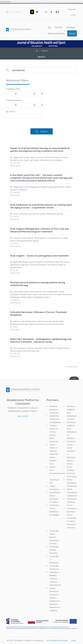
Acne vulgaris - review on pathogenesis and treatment (39, 256)
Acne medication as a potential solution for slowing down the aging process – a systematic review (41, 206)
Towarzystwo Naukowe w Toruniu (72, 512)
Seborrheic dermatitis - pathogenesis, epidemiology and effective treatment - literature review (41, 340)
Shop (74, 640)
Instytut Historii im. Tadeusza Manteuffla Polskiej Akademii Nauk (54, 454)
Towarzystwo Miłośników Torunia (72, 502)
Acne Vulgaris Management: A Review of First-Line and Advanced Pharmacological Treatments (39, 230)
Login (73, 15)
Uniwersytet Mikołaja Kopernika (54, 550)
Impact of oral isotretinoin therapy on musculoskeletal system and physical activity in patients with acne (40, 150)
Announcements (56, 33)
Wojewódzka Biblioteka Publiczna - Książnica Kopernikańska (55, 579)
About (72, 33)
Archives (71, 27)
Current (59, 27)
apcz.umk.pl (23, 416)
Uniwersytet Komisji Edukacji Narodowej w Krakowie (54, 537)
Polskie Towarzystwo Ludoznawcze (72, 492)
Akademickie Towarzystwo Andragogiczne (55, 419)
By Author (11, 112)
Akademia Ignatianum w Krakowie (54, 409)
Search (44, 131)
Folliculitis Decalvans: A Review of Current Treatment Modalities (39, 314)
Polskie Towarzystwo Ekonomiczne (72, 483)
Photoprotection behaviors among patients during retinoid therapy (38, 284)
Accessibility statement (57, 640)
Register (72, 9)
